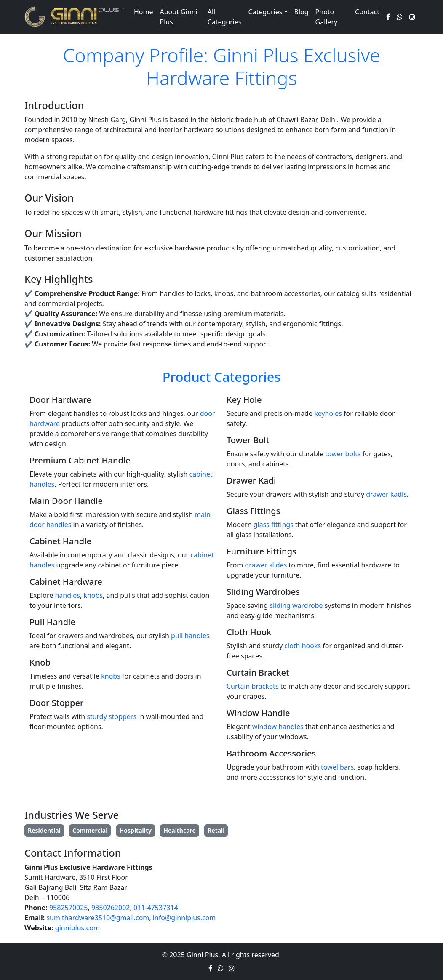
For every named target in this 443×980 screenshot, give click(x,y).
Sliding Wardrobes (263, 592)
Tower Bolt (248, 440)
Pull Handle (52, 622)
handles (67, 595)
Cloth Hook (249, 632)
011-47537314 (156, 908)
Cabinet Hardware (66, 582)
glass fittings (274, 525)
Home (144, 12)
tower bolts (343, 454)
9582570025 (69, 908)
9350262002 (111, 908)
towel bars (337, 767)
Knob (40, 662)
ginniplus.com (77, 928)
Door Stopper (56, 703)
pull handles (190, 636)
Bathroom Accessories (271, 753)
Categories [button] (266, 12)
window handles (278, 727)
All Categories (225, 17)
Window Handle (258, 713)
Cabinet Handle (60, 541)
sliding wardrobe (296, 605)
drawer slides (266, 565)
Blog (302, 12)
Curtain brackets (252, 686)
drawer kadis (386, 494)
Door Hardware (60, 400)
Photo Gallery (327, 17)
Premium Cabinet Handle (80, 460)
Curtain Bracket (258, 672)
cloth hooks (303, 646)
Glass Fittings (253, 511)
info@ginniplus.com (184, 918)
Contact (367, 12)
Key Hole (244, 400)
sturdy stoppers (112, 716)
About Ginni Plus (179, 17)
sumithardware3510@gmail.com (98, 918)
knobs (93, 595)
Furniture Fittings (262, 551)
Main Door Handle (66, 501)
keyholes (328, 413)
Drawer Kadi (251, 481)
